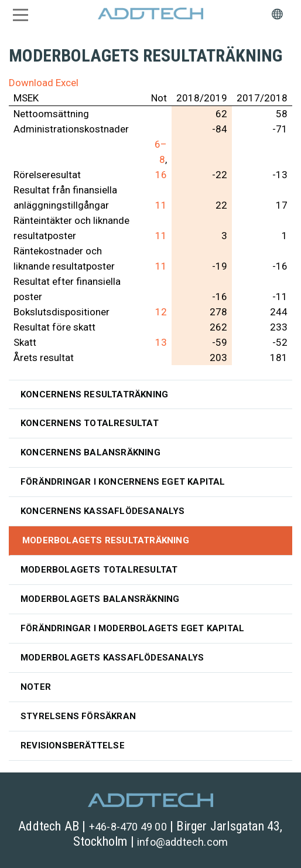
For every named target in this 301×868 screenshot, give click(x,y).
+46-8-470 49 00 (128, 827)
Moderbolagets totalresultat (99, 570)
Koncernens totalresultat (90, 423)
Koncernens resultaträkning (94, 394)
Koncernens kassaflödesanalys (103, 511)
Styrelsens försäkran (78, 716)
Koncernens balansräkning (90, 452)
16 (161, 175)
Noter (36, 687)
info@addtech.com (182, 842)
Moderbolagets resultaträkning (106, 540)
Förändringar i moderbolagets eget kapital (132, 628)
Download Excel (44, 83)
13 (161, 342)
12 (161, 312)
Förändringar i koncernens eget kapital (123, 482)
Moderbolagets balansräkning (100, 599)
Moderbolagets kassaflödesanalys (112, 658)
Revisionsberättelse (73, 746)
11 (161, 205)
